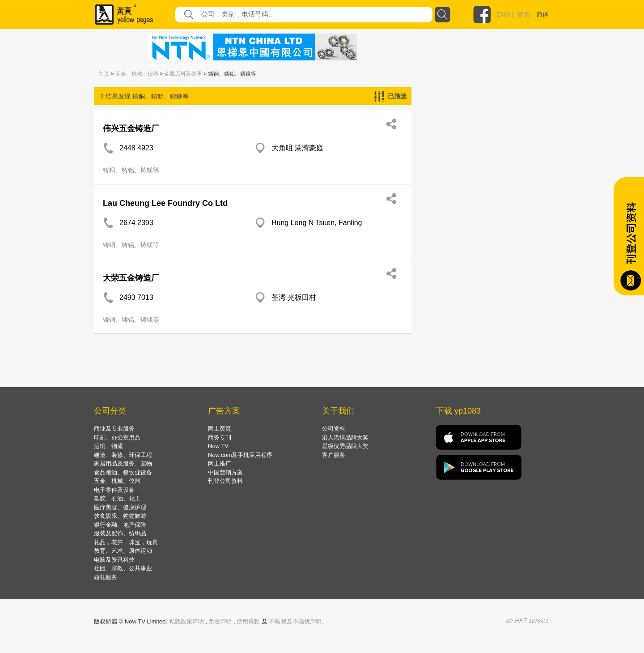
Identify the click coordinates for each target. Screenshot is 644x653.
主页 (104, 74)
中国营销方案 (225, 472)
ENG (503, 14)
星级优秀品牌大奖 (345, 446)
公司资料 (334, 429)
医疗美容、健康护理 (120, 507)
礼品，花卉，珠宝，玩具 (126, 542)
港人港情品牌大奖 (345, 437)
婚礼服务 (106, 577)
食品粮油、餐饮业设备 (123, 472)
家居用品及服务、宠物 (123, 463)
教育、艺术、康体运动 (123, 551)
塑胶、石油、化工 (117, 498)
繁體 (523, 14)
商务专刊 (220, 437)
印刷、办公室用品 (117, 437)
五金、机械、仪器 (137, 74)
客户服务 (334, 455)
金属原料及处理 (183, 74)
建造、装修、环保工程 (123, 455)
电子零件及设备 (114, 490)
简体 (542, 14)
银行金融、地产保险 (120, 525)
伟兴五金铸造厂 (131, 128)
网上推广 (220, 463)
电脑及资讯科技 (114, 560)
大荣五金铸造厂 (131, 278)
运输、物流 (108, 446)
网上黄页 (220, 429)
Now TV (218, 446)
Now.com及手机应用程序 (240, 455)
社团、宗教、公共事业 (123, 568)
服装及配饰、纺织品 (120, 533)
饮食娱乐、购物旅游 (120, 516)
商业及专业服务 (114, 429)
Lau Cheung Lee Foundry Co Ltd (165, 203)
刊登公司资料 (225, 481)
